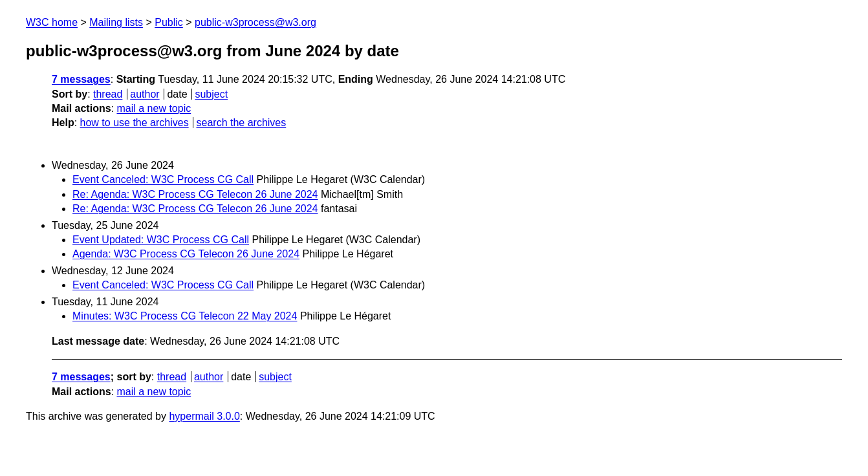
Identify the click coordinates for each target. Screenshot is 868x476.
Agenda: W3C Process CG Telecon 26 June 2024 (186, 254)
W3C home (52, 22)
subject (211, 94)
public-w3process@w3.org (255, 22)
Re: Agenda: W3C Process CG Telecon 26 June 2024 (195, 194)
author (145, 94)
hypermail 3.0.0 (204, 416)
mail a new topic (154, 108)
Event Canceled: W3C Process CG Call (163, 179)
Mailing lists (116, 22)
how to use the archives (135, 123)
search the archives (242, 123)
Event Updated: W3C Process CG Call (161, 240)
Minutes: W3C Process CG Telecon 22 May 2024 (185, 316)
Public (169, 22)
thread (108, 94)
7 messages (81, 79)
